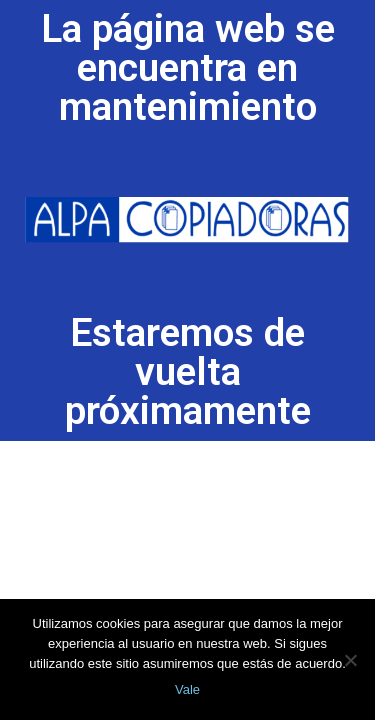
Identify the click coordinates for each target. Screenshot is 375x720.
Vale (187, 689)
